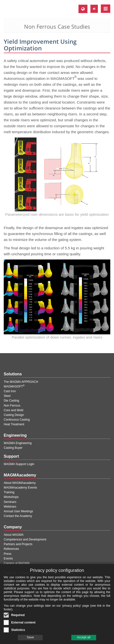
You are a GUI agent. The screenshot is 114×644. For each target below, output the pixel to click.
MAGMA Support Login (19, 464)
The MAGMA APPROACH (21, 382)
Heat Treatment (14, 424)
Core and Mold (14, 410)
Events (8, 558)
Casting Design (14, 415)
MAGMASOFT (14, 386)
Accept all (84, 640)
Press (8, 554)
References (11, 549)
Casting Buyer (13, 448)
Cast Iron (10, 391)
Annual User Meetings (18, 511)
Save (30, 640)
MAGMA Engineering (18, 443)
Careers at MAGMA (17, 563)
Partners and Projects (18, 544)
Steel (7, 396)
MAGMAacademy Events (20, 488)
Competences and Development (25, 539)
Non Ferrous (12, 406)
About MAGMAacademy (20, 483)
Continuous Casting (17, 420)
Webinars (10, 507)
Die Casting (11, 401)
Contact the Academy (18, 516)
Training (9, 492)
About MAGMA (14, 535)
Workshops (11, 497)
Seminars (10, 502)
